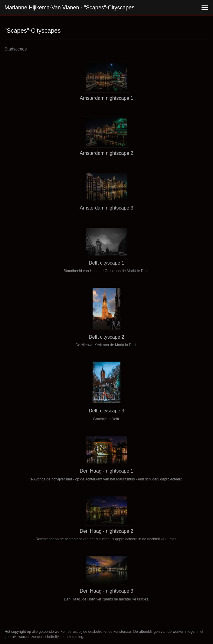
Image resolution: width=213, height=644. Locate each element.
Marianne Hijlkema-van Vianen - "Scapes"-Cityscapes (69, 8)
